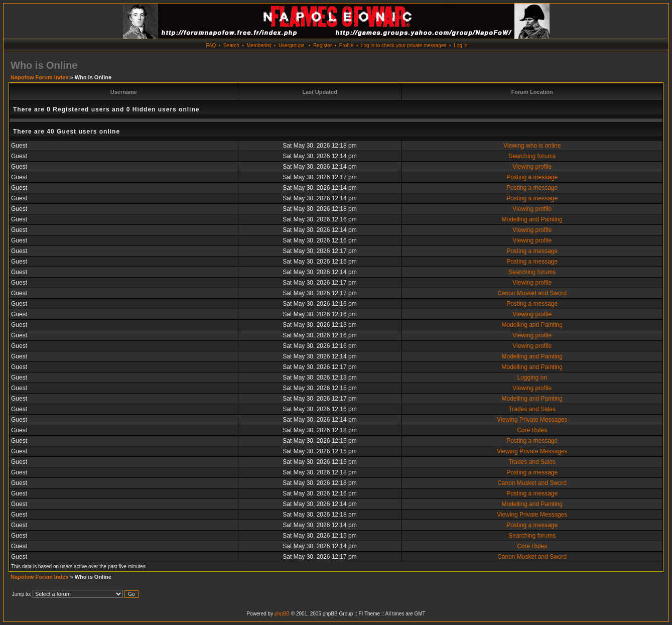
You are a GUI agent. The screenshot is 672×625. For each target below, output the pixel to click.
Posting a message (532, 177)
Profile (346, 45)
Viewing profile (532, 167)
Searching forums (532, 156)
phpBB (282, 614)
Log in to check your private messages (404, 45)
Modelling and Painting (532, 219)
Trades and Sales (532, 409)
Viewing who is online (532, 146)
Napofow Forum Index (40, 77)
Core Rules (532, 430)
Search (231, 45)
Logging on (532, 378)
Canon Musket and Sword (532, 293)
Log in (460, 45)
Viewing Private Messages (532, 420)
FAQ (211, 45)
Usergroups (292, 45)
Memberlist (259, 45)
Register (322, 45)
